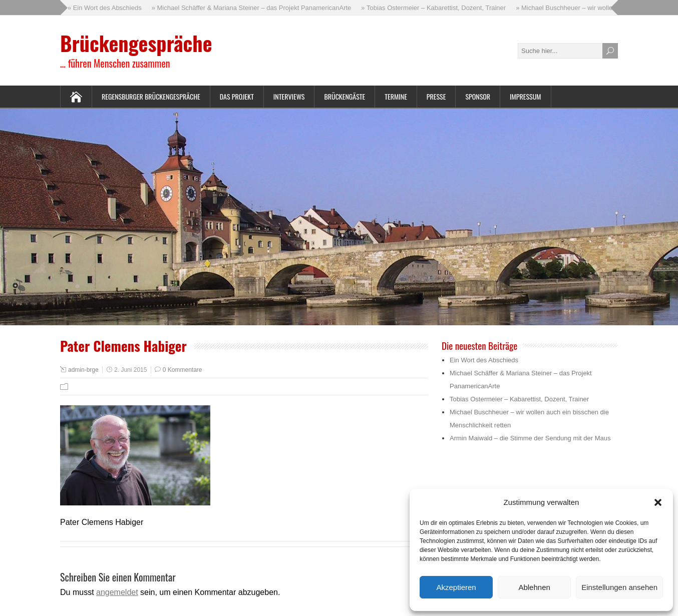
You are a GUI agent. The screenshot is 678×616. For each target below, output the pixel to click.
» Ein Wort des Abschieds (105, 8)
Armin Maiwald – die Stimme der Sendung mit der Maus (530, 438)
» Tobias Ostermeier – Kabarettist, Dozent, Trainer (434, 8)
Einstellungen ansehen (619, 587)
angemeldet (117, 592)
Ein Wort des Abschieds (484, 360)
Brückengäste (345, 96)
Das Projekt (237, 96)
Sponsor (478, 96)
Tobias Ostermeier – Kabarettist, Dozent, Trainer (519, 399)
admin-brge (83, 370)
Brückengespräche (136, 43)
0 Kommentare (183, 370)
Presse (436, 96)
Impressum (525, 96)
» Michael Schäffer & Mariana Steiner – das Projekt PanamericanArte (252, 8)
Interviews (289, 96)
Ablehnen (534, 587)
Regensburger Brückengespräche (151, 96)
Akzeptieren (456, 587)
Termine (396, 96)
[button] (658, 502)
